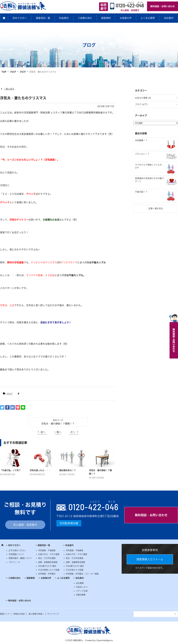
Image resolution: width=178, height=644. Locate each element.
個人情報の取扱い (36, 614)
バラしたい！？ (142, 154)
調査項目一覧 (43, 18)
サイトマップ (53, 614)
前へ (43, 432)
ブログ (13, 72)
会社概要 (80, 583)
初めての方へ (20, 18)
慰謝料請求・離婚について (20, 558)
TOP (4, 72)
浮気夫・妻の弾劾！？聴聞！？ (58, 424)
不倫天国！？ (141, 192)
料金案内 (64, 18)
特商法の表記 (19, 614)
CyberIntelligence (104, 640)
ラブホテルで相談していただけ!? (148, 166)
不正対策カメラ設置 (75, 570)
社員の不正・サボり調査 (49, 554)
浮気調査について (16, 554)
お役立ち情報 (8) (143, 98)
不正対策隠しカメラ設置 (49, 570)
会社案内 (169, 18)
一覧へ (58, 432)
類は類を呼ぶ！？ (68, 470)
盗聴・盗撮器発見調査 (48, 562)
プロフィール (14, 562)
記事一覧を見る (156, 208)
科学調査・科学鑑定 (47, 574)
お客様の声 (126, 18)
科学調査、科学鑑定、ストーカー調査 (82, 574)
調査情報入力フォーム (150, 559)
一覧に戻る (9, 89)
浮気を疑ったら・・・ (40, 470)
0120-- (93, 507)
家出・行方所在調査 (47, 558)
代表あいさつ (82, 587)
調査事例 (106, 18)
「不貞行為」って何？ (10, 470)
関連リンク (5, 614)
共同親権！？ (141, 140)
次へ (73, 432)
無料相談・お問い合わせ (162, 6)
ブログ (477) (141, 104)
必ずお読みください (17, 550)
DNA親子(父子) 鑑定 (47, 566)
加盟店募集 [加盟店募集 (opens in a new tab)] (81, 595)
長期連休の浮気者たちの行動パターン (150, 180)
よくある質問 (148, 18)
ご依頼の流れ (85, 18)
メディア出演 (82, 591)
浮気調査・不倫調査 (47, 550)
